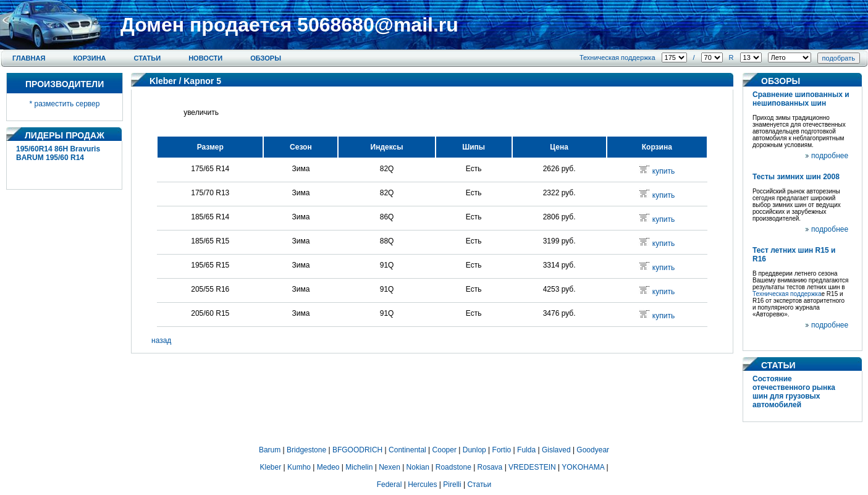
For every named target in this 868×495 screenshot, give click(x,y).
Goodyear (593, 450)
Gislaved (556, 450)
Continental (407, 450)
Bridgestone (306, 450)
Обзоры (266, 58)
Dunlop (474, 450)
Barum (270, 450)
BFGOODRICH (357, 450)
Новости (205, 58)
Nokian (418, 467)
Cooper (445, 450)
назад (161, 341)
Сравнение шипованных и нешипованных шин (801, 99)
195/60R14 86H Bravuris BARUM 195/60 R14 (58, 153)
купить (664, 171)
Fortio (502, 450)
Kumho (299, 467)
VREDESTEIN (532, 467)
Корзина (89, 58)
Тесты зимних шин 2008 (796, 177)
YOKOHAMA (583, 467)
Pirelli (452, 484)
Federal (390, 484)
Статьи (148, 58)
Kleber (163, 81)
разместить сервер (67, 104)
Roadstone (453, 467)
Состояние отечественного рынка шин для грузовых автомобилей (794, 392)
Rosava (490, 467)
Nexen (390, 467)
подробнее (830, 156)
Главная (29, 58)
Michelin (359, 467)
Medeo (328, 467)
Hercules (422, 484)
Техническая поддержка (617, 57)
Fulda (526, 450)
